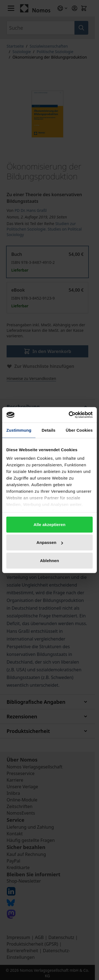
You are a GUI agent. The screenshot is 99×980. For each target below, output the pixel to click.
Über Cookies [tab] (79, 430)
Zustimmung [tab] (19, 430)
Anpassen (50, 542)
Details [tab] (49, 430)
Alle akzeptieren (50, 524)
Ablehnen (49, 560)
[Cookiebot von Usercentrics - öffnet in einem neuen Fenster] (70, 415)
